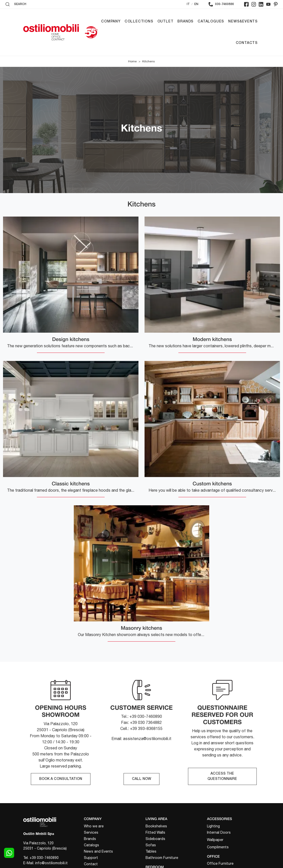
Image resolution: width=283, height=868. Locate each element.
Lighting (213, 826)
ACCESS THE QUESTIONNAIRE (222, 776)
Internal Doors (219, 832)
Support (91, 858)
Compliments (218, 847)
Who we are (94, 826)
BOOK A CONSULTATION (61, 779)
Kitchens (149, 61)
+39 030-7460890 (44, 858)
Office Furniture (220, 864)
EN (196, 4)
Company (111, 22)
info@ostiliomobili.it (51, 863)
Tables (151, 851)
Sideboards (155, 839)
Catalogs (91, 845)
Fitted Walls (155, 832)
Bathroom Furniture (162, 858)
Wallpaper (215, 840)
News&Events (243, 22)
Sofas (151, 845)
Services (91, 832)
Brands (185, 22)
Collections (139, 22)
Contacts (247, 43)
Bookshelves (156, 826)
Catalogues (211, 22)
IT (188, 4)
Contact (91, 864)
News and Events (98, 851)
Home (132, 61)
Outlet (166, 22)
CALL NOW (141, 779)
